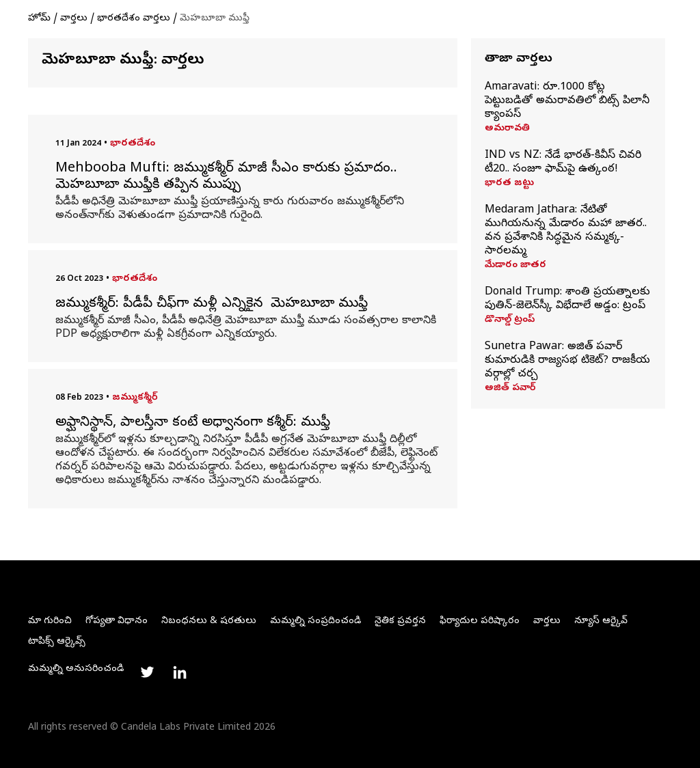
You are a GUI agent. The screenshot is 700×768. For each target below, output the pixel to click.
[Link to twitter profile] (147, 672)
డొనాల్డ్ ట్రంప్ (510, 320)
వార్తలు (74, 19)
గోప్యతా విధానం (117, 621)
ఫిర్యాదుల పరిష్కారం (480, 621)
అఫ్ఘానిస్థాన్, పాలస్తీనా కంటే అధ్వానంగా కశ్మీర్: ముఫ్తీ (193, 424)
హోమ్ (39, 19)
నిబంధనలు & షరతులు (209, 621)
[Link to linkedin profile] (180, 672)
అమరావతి (507, 129)
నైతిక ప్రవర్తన (400, 621)
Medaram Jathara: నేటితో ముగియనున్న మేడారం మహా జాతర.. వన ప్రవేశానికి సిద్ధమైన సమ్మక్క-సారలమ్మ (566, 231)
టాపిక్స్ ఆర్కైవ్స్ (57, 642)
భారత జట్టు (509, 184)
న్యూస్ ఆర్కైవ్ (601, 621)
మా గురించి (50, 621)
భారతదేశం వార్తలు (134, 19)
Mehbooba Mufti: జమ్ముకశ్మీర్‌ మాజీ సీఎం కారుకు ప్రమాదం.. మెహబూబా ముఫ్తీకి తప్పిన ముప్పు (226, 178)
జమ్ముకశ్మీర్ (135, 398)
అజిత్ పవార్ (510, 389)
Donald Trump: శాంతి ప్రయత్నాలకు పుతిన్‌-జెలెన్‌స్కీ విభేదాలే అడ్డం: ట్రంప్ (567, 299)
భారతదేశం (133, 144)
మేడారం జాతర (515, 266)
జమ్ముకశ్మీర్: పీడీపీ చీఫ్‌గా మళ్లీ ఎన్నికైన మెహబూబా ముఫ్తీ (214, 305)
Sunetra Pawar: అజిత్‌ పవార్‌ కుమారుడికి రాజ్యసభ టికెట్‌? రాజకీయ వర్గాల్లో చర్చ (567, 361)
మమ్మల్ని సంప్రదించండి (315, 621)
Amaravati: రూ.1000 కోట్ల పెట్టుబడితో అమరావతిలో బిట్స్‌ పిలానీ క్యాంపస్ (567, 101)
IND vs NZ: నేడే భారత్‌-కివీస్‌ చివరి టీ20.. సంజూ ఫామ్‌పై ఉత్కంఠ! (563, 163)
